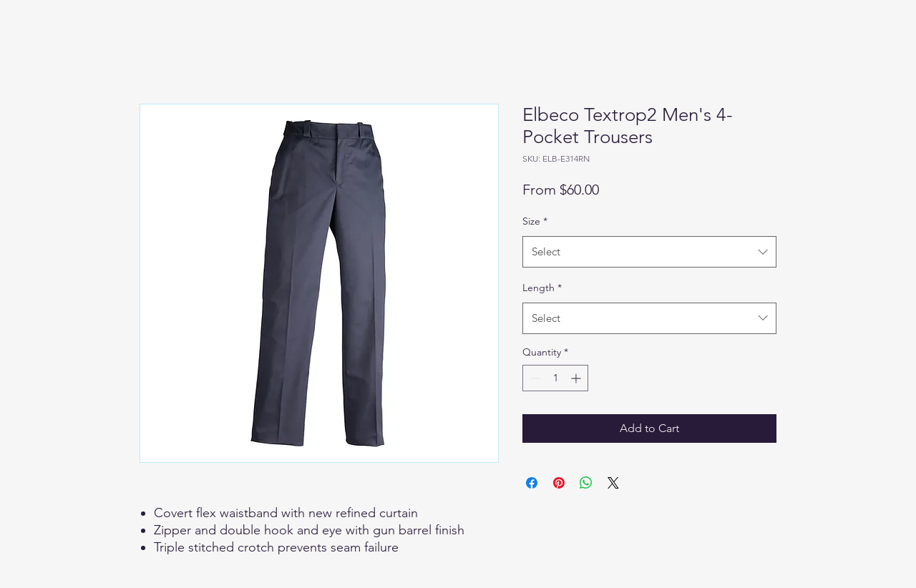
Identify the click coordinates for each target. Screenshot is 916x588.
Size (535, 221)
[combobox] (649, 252)
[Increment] (577, 378)
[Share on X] (613, 483)
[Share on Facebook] (532, 483)
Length (542, 288)
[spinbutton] (555, 378)
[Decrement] (533, 378)
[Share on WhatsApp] (586, 483)
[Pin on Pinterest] (559, 483)
